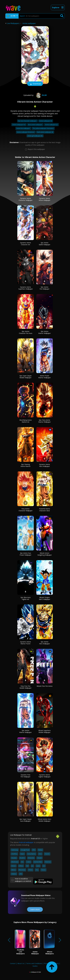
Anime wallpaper (29, 23)
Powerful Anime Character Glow (45, 510)
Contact (13, 963)
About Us (21, 963)
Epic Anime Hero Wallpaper (45, 643)
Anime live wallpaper (23, 128)
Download (35, 84)
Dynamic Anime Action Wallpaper (45, 199)
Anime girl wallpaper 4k (35, 136)
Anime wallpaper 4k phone (26, 132)
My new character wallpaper (27, 121)
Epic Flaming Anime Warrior (26, 465)
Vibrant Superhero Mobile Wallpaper (45, 731)
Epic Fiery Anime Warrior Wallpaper (45, 421)
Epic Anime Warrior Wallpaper (45, 332)
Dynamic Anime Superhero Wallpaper (26, 288)
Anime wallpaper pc (51, 125)
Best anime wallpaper (35, 125)
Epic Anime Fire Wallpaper (45, 288)
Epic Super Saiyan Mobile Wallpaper (26, 377)
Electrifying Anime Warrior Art (26, 421)
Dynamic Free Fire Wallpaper (25, 776)
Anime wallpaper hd (19, 125)
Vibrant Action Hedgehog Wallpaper (45, 554)
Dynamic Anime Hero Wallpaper (45, 465)
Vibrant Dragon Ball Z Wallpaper (45, 598)
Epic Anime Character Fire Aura (26, 332)
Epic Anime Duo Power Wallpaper (25, 554)
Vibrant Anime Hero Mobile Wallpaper (45, 820)
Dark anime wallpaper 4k (45, 132)
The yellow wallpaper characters (43, 128)
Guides (35, 966)
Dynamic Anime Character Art (25, 244)
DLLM (41, 95)
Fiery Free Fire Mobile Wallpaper (25, 687)
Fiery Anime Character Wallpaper (26, 510)
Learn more (35, 909)
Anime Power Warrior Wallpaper (45, 377)
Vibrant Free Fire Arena (45, 686)
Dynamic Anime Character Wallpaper (26, 199)
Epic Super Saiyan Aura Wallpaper (26, 820)
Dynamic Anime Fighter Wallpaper (45, 776)
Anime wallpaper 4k (46, 121)
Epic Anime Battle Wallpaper (45, 244)
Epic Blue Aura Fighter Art (26, 598)
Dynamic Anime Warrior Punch (25, 643)
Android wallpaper (26, 842)
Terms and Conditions (34, 963)
